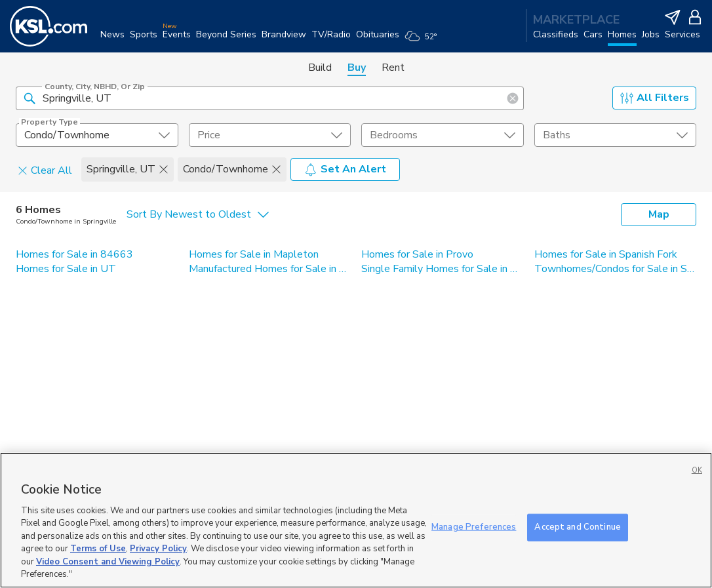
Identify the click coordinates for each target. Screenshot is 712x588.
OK (697, 470)
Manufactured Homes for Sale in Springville (270, 269)
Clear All (45, 170)
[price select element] (270, 135)
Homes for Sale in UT (66, 269)
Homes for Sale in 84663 (74, 254)
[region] (356, 520)
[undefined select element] (97, 135)
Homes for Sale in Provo (417, 254)
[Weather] (423, 41)
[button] (30, 98)
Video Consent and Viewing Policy (108, 562)
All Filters (655, 98)
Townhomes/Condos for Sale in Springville (616, 269)
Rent (393, 68)
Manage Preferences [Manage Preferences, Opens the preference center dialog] (474, 527)
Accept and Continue (577, 527)
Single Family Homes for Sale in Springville (443, 269)
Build (320, 68)
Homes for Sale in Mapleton (254, 254)
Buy (357, 68)
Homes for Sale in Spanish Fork (606, 254)
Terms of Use (98, 549)
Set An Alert (345, 169)
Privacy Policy (158, 549)
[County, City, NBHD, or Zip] (270, 98)
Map (659, 214)
